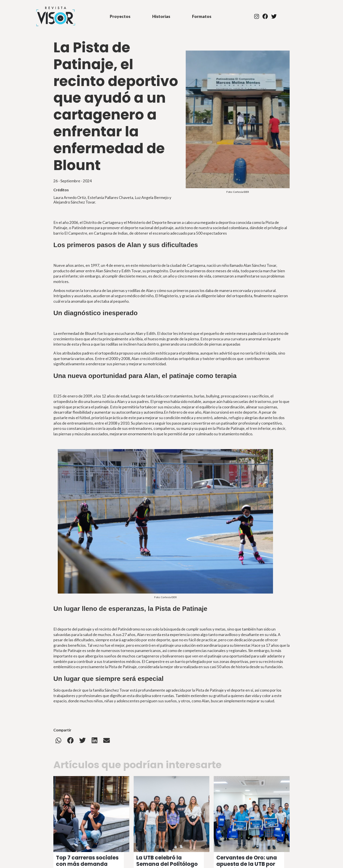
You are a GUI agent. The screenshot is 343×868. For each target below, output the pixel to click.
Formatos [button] (202, 16)
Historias (161, 16)
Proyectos (120, 16)
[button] (58, 740)
